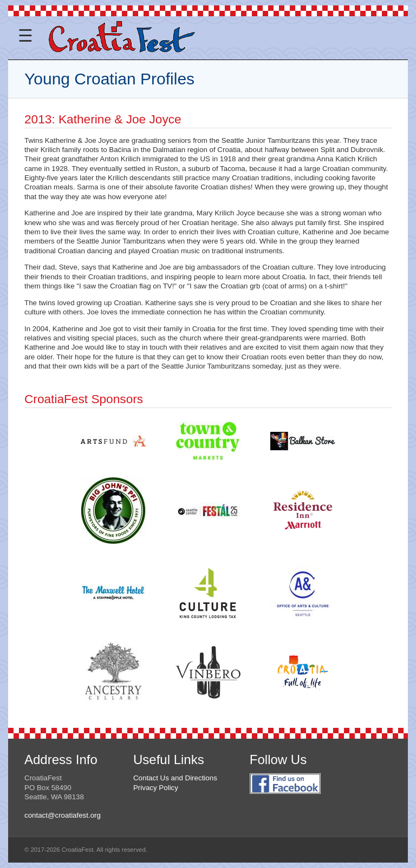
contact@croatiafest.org (63, 815)
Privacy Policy (156, 788)
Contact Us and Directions (175, 778)
